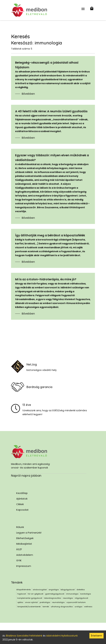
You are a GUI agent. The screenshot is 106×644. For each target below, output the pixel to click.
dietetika (81, 590)
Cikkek (20, 504)
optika (20, 602)
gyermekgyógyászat (55, 594)
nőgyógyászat (81, 598)
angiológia (54, 590)
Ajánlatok (22, 499)
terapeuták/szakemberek (29, 607)
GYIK (19, 560)
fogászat (22, 594)
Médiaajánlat (24, 544)
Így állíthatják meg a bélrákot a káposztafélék (50, 235)
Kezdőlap (22, 493)
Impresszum (24, 566)
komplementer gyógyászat (30, 598)
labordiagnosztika (53, 598)
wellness (88, 607)
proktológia (45, 602)
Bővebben (28, 94)
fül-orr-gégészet (36, 594)
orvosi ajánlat (31, 602)
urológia (78, 607)
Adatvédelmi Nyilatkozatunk (62, 636)
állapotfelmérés (24, 590)
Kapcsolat (22, 510)
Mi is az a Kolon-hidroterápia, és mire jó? (46, 279)
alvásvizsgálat (40, 590)
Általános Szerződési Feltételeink (24, 636)
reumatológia (58, 602)
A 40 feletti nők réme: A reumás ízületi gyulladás (51, 111)
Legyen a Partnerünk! (29, 533)
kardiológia (86, 594)
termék (46, 607)
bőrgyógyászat (68, 590)
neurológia (68, 598)
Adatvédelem (25, 555)
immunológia (72, 594)
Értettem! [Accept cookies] (96, 636)
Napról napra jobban (26, 476)
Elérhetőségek (25, 538)
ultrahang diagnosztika (62, 607)
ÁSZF (19, 549)
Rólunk (20, 527)
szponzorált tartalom (76, 602)
